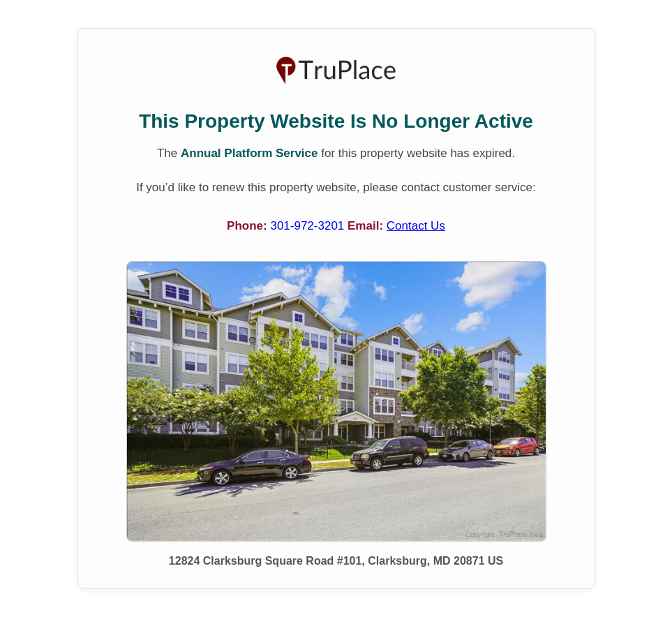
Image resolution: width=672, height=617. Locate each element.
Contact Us (416, 226)
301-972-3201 (309, 226)
